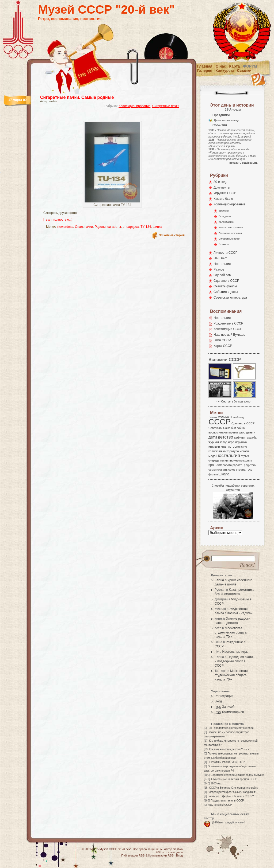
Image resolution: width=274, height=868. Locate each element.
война (241, 428)
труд (249, 470)
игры (224, 447)
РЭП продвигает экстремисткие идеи (231, 728)
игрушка (241, 442)
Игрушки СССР (225, 193)
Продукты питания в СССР (227, 801)
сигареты (114, 227)
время (234, 432)
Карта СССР (223, 346)
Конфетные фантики (231, 227)
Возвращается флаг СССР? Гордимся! (232, 792)
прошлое (215, 465)
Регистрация (224, 696)
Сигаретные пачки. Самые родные (77, 97)
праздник (246, 460)
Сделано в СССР (226, 281)
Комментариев (229, 712)
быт (233, 428)
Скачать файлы (225, 286)
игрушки (214, 447)
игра (231, 442)
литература (231, 451)
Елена (219, 580)
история (234, 447)
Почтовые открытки (230, 233)
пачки (89, 227)
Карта (235, 66)
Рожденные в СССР (228, 323)
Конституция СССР (228, 329)
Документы (222, 187)
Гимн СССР (222, 340)
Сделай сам (222, 275)
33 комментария (172, 235)
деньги (251, 432)
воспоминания (218, 432)
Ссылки (244, 71)
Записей (224, 707)
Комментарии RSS (161, 855)
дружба (252, 437)
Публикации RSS (133, 855)
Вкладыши (225, 216)
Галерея (205, 71)
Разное (219, 269)
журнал (214, 442)
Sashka (178, 849)
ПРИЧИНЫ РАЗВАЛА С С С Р (226, 762)
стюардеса (131, 227)
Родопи (100, 227)
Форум (250, 66)
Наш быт (220, 258)
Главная (205, 66)
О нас (221, 66)
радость (238, 465)
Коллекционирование (134, 106)
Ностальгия (222, 264)
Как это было (223, 199)
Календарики (226, 222)
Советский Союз (219, 428)
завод (224, 442)
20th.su (161, 852)
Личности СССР (226, 253)
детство (226, 437)
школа (224, 474)
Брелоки (224, 211)
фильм (213, 474)
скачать (222, 470)
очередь (214, 460)
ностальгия (228, 455)
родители (250, 465)
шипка (157, 227)
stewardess (65, 227)
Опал (79, 227)
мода (212, 456)
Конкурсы (224, 71)
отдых (245, 456)
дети (213, 437)
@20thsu (217, 822)
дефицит (240, 437)
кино (244, 447)
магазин (245, 451)
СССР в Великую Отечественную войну (234, 788)
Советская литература (230, 298)
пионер (234, 460)
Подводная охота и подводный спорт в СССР (234, 661)
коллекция (215, 451)
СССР (220, 422)
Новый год (237, 417)
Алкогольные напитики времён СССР (234, 779)
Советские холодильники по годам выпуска (237, 775)
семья (212, 470)
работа (227, 465)
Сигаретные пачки (166, 106)
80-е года (220, 182)
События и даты (226, 292)
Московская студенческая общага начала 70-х (231, 632)
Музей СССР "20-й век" (106, 9)
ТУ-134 (146, 227)
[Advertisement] (106, 116)
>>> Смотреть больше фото (233, 402)
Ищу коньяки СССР (220, 805)
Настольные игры (235, 652)
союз (232, 470)
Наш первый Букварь (229, 335)
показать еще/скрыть (243, 163)
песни (224, 460)
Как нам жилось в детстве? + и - (229, 749)
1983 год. (216, 783)
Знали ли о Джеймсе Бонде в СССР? (231, 796)
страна (241, 470)
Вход (218, 701)
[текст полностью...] (58, 220)
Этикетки (224, 244)
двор (242, 432)
